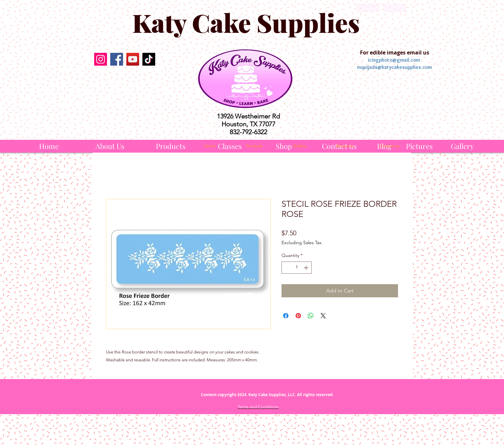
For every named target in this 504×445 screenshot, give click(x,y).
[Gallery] (462, 146)
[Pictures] (419, 146)
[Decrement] (287, 268)
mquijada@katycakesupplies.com (394, 67)
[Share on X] (323, 316)
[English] (368, 8)
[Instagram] (101, 59)
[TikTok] (149, 59)
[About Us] (110, 146)
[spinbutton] (297, 268)
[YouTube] (133, 59)
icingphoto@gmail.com (394, 60)
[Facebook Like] (125, 83)
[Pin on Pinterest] (298, 316)
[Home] (49, 146)
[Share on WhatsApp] (311, 316)
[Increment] (307, 268)
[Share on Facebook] (286, 316)
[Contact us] (389, 146)
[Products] (171, 146)
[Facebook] (117, 59)
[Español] (395, 8)
